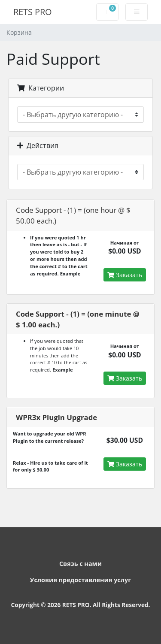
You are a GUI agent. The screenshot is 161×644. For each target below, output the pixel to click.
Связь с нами (80, 564)
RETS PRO (33, 12)
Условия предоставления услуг (80, 580)
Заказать (125, 275)
